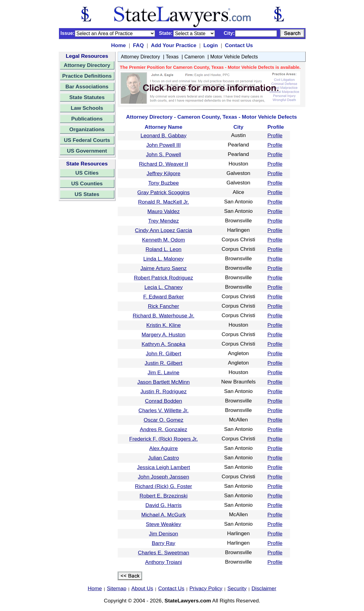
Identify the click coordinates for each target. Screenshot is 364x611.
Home (119, 45)
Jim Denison (163, 534)
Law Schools (87, 108)
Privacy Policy (206, 588)
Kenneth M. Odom (164, 240)
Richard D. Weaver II (164, 164)
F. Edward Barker (164, 297)
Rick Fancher (164, 306)
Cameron (194, 57)
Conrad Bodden (163, 401)
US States (87, 194)
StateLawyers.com (188, 601)
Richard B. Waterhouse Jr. (164, 316)
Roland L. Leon (164, 249)
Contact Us (239, 45)
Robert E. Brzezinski (164, 496)
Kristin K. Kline (164, 325)
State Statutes (87, 97)
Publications (87, 119)
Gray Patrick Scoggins (163, 192)
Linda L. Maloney (164, 259)
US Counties (87, 183)
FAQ (138, 45)
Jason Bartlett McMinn (163, 382)
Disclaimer (264, 588)
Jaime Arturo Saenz (163, 268)
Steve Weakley (163, 524)
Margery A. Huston (164, 335)
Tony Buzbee (164, 183)
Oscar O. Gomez (164, 420)
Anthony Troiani (164, 562)
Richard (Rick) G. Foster (164, 486)
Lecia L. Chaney (163, 287)
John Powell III (164, 145)
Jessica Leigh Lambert (163, 467)
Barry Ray (163, 543)
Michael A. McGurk (163, 515)
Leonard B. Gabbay (164, 135)
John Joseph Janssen (164, 477)
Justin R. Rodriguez (163, 391)
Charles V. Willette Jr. (164, 410)
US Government (87, 151)
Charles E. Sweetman (164, 553)
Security (237, 588)
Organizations (87, 129)
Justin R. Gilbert (163, 363)
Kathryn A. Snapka (164, 344)
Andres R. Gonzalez (163, 429)
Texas (172, 57)
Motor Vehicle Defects (234, 57)
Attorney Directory (87, 65)
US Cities (87, 173)
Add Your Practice (174, 45)
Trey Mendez (164, 221)
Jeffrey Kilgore (164, 173)
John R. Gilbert (164, 354)
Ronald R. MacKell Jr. (164, 202)
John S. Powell (164, 154)
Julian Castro (163, 458)
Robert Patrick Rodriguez (164, 278)
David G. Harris (164, 505)
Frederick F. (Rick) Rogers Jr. (164, 439)
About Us (142, 588)
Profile (275, 135)
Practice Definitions (87, 76)
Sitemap (117, 588)
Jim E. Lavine (164, 372)
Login (211, 45)
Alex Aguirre (163, 448)
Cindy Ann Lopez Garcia (164, 230)
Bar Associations (87, 87)
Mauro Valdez (164, 211)
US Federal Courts (87, 140)
